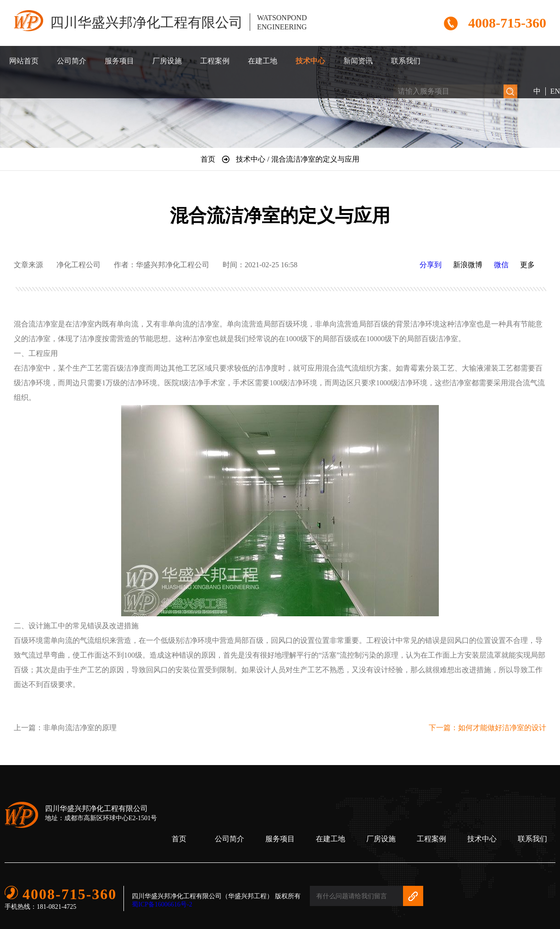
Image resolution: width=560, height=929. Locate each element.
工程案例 (215, 61)
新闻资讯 (358, 61)
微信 (501, 265)
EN (555, 91)
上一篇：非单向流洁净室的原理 (65, 728)
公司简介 (72, 61)
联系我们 (406, 61)
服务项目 (119, 61)
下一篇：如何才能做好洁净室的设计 (487, 728)
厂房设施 (167, 61)
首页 (179, 839)
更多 (527, 265)
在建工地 (263, 61)
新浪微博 (468, 265)
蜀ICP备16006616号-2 (162, 904)
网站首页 (24, 61)
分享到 (431, 265)
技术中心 (310, 61)
